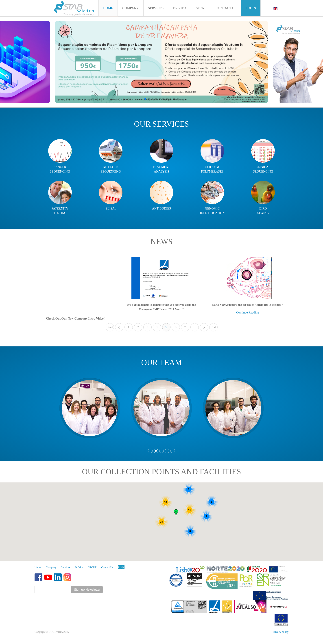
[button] (145, 99)
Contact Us (107, 567)
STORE (92, 567)
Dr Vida (79, 567)
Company (51, 567)
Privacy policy (281, 632)
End (213, 327)
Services (66, 567)
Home (38, 567)
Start (110, 327)
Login (121, 567)
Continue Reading (248, 312)
